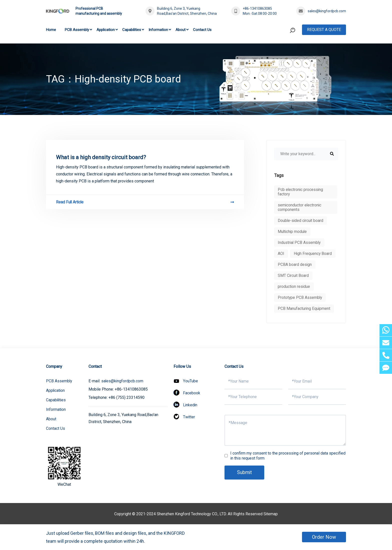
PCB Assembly (77, 30)
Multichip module (293, 232)
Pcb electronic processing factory (301, 192)
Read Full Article (145, 202)
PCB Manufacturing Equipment (304, 308)
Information (158, 30)
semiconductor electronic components (300, 207)
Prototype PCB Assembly (300, 297)
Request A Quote (324, 30)
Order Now (324, 537)
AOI (281, 254)
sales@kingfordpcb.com (327, 11)
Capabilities (132, 30)
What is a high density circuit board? (101, 157)
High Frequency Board (313, 254)
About (180, 30)
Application (106, 30)
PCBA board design (295, 265)
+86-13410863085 (257, 8)
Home (51, 30)
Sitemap (271, 514)
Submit (245, 473)
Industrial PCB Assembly (300, 243)
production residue (294, 286)
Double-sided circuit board (301, 221)
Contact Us (202, 30)
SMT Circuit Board (293, 275)
